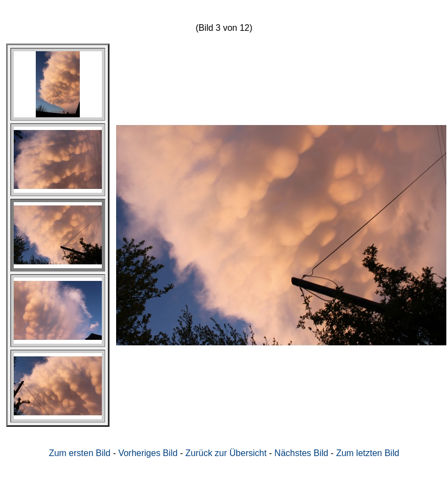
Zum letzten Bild (368, 453)
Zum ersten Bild (80, 453)
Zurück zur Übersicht (226, 453)
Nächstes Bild (302, 453)
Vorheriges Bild (148, 453)
